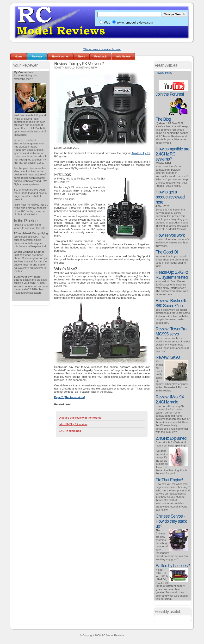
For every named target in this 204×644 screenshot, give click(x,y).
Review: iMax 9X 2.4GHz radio (170, 399)
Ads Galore (123, 56)
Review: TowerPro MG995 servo (171, 331)
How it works (60, 56)
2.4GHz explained (70, 431)
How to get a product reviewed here (170, 197)
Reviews (37, 56)
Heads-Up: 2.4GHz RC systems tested (172, 275)
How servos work (170, 235)
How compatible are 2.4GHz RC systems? (173, 154)
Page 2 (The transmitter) (70, 397)
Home (19, 56)
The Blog (163, 119)
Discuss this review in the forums (80, 418)
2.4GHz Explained (171, 438)
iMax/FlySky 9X (141, 153)
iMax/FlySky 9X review (73, 424)
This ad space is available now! (102, 49)
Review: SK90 (168, 357)
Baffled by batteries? (173, 566)
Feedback (101, 56)
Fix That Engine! (169, 480)
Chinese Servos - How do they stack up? (171, 521)
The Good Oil (167, 252)
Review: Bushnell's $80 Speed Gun (172, 303)
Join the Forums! (170, 94)
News (81, 56)
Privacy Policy (164, 73)
